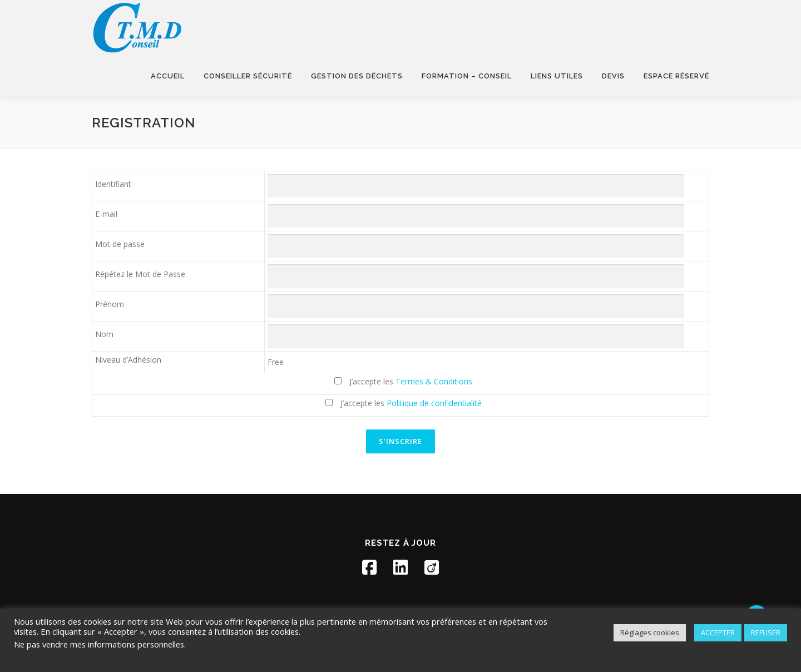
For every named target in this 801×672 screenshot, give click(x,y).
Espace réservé (676, 76)
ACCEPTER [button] (718, 633)
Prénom (110, 304)
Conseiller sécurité (248, 76)
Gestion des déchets (357, 76)
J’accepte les (403, 381)
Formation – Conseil (467, 76)
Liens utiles (557, 76)
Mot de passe (120, 244)
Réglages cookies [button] (650, 633)
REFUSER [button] (766, 633)
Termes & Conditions (434, 381)
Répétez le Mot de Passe (140, 274)
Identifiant (113, 184)
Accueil (168, 76)
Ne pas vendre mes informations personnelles (99, 644)
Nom (104, 334)
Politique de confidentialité (434, 403)
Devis (613, 76)
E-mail (106, 214)
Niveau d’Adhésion (128, 360)
